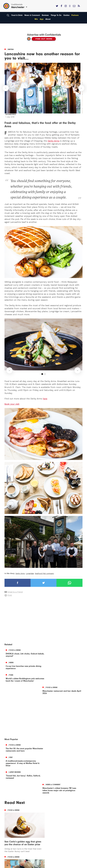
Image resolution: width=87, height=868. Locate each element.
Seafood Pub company (44, 573)
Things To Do (56, 15)
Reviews (45, 15)
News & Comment (32, 15)
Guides (66, 15)
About (48, 19)
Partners (75, 15)
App (42, 19)
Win (36, 19)
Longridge (30, 573)
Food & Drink (17, 15)
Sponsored (11, 114)
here (45, 399)
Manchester (10, 866)
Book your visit (12, 404)
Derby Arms (54, 141)
